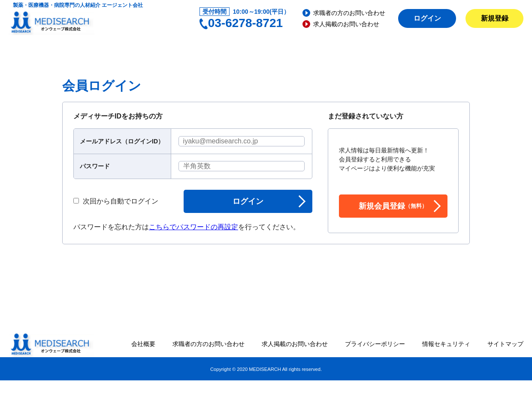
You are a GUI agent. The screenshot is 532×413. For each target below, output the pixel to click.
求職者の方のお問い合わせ (349, 13)
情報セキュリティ (446, 344)
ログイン (427, 18)
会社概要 (143, 344)
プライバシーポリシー (375, 344)
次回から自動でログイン (116, 201)
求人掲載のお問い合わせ (346, 24)
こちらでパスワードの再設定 (193, 227)
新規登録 (495, 18)
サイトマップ (505, 344)
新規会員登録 (393, 206)
